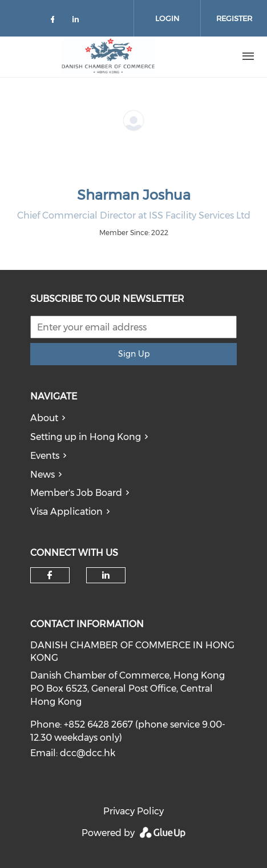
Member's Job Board (76, 493)
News (43, 475)
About (44, 418)
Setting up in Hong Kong (86, 437)
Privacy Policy (133, 811)
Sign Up (134, 354)
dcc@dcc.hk (88, 753)
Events (45, 456)
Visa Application (66, 512)
